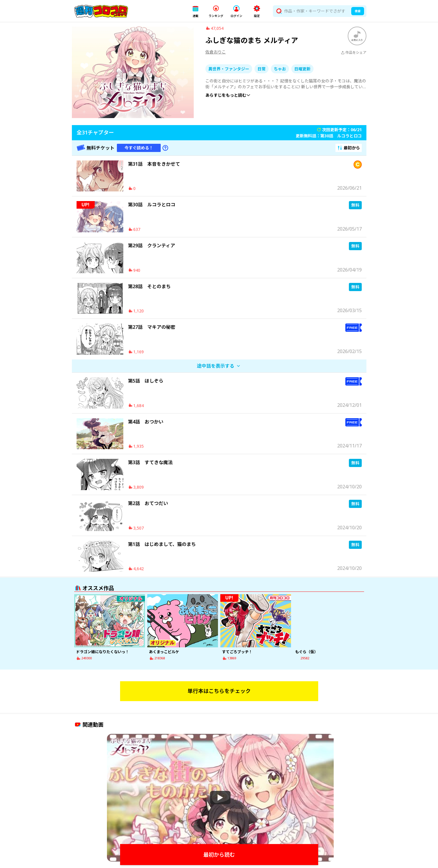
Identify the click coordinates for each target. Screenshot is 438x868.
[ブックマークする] (357, 39)
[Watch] (220, 800)
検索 (358, 11)
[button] (195, 11)
